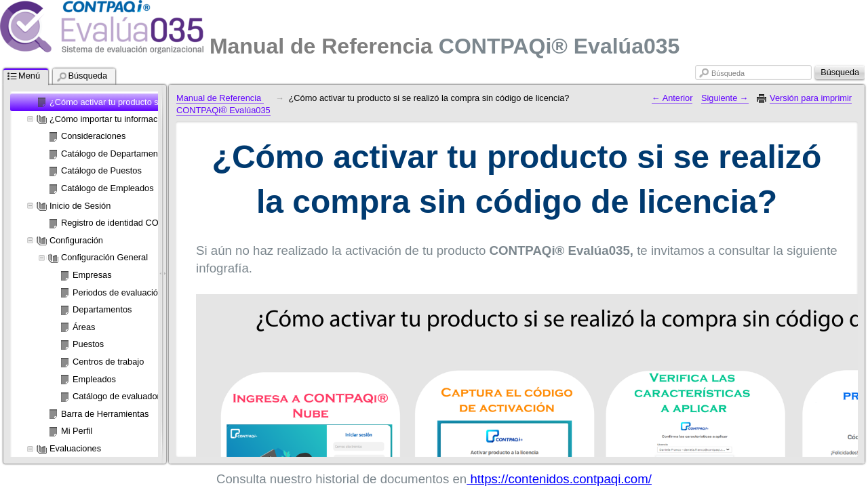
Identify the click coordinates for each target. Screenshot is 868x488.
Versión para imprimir (811, 98)
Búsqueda (728, 73)
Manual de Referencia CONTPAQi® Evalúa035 (223, 104)
